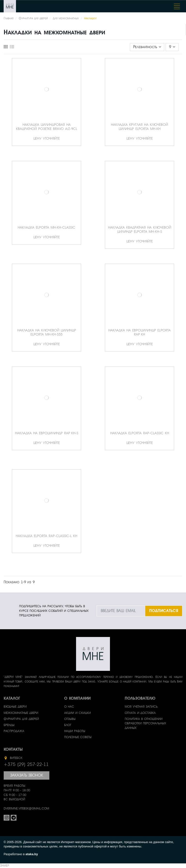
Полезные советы (78, 737)
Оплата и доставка (140, 713)
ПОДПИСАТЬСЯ (164, 611)
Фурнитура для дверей (21, 719)
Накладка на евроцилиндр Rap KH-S (47, 433)
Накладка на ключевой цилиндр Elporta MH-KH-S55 (47, 332)
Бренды (9, 725)
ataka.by (32, 854)
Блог (68, 725)
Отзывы (70, 719)
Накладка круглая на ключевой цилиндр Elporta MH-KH (139, 127)
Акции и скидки (77, 713)
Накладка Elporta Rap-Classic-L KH (46, 536)
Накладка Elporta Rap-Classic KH (140, 433)
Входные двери (15, 707)
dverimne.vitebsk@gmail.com (26, 808)
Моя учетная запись (141, 707)
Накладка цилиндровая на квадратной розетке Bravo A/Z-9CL (47, 127)
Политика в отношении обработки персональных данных (145, 724)
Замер (4, 865)
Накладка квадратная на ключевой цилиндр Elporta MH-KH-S (140, 229)
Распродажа (14, 731)
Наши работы (75, 731)
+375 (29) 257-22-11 (26, 764)
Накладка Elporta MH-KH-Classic (46, 227)
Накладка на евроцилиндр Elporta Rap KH (139, 332)
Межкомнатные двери (21, 713)
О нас (69, 707)
